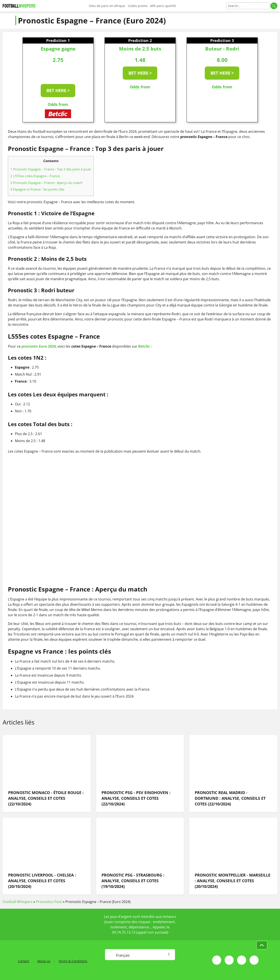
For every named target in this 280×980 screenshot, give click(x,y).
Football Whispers (17, 902)
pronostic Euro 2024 (39, 346)
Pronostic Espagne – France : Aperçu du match (46, 183)
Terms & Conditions (73, 961)
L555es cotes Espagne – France (35, 176)
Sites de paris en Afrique (107, 6)
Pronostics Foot (49, 902)
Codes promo (138, 6)
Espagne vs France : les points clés (37, 189)
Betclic (144, 346)
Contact (24, 961)
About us (44, 961)
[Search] (248, 6)
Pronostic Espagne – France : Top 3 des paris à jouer (51, 169)
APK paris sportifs (163, 6)
